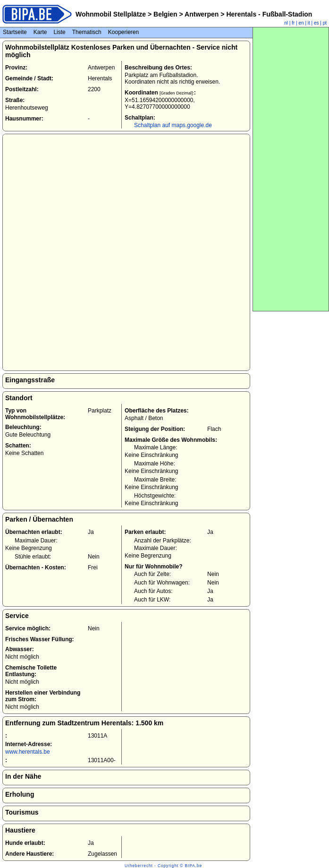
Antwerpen (202, 14)
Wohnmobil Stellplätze (111, 14)
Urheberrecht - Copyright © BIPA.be (163, 866)
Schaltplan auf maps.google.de (173, 125)
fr (293, 23)
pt (325, 23)
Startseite (15, 32)
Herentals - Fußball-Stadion (269, 14)
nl (286, 23)
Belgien (165, 14)
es (316, 23)
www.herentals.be (28, 752)
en (301, 23)
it (309, 23)
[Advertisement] (291, 169)
